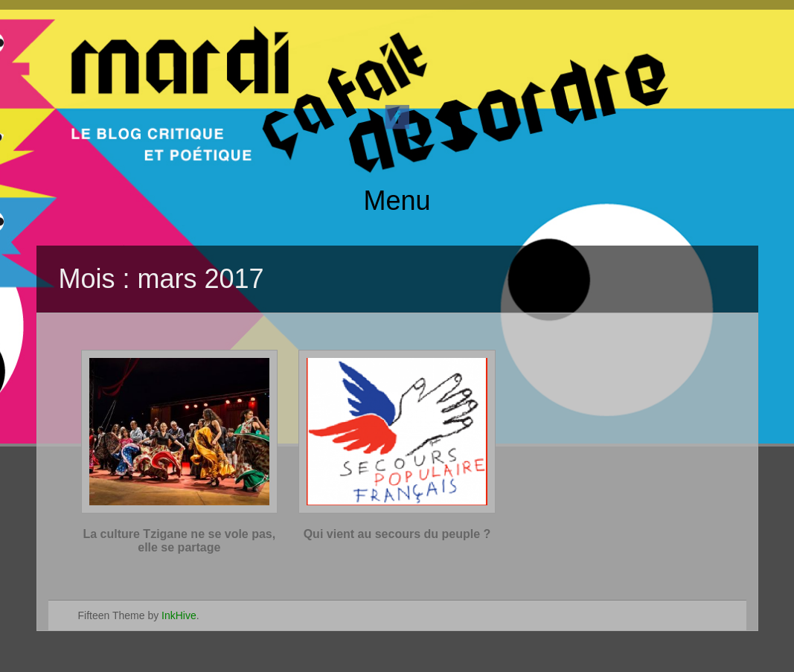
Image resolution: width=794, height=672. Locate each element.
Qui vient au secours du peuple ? (397, 534)
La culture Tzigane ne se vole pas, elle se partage (179, 541)
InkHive (179, 615)
